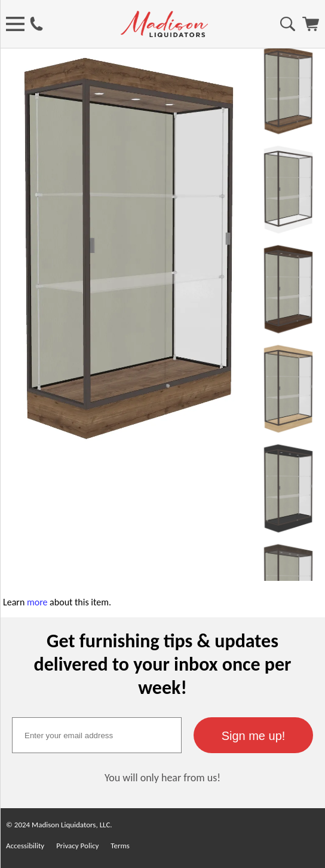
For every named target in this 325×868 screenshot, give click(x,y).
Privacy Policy (77, 846)
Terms (120, 846)
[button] (253, 735)
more (37, 602)
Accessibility (25, 846)
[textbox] (97, 735)
